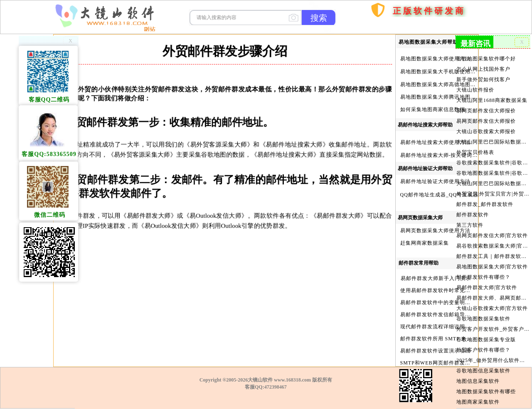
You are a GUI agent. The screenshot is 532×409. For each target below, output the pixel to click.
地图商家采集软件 (478, 395)
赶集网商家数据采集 (425, 243)
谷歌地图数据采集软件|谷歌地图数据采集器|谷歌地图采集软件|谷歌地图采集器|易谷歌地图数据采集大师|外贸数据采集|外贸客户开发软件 (493, 171)
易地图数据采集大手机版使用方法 (441, 72)
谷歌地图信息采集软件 (484, 364)
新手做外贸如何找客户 (484, 79)
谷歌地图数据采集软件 (484, 313)
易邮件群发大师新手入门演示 (436, 278)
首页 (357, 51)
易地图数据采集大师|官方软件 (492, 262)
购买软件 (382, 33)
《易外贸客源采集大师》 (210, 144)
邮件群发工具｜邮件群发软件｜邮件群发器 (493, 252)
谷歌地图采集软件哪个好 (486, 58)
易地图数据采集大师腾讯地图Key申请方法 (451, 97)
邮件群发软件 (473, 211)
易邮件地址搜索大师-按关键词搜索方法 (447, 155)
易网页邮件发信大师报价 (486, 109)
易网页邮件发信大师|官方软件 (492, 232)
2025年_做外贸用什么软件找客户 (493, 354)
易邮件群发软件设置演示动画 (435, 351)
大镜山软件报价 (476, 89)
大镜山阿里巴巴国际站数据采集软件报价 (493, 140)
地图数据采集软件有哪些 (486, 384)
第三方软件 (470, 221)
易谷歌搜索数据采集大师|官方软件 (493, 242)
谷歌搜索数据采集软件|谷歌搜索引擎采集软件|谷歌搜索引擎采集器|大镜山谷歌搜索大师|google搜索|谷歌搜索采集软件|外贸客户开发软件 (493, 160)
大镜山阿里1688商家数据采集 (492, 99)
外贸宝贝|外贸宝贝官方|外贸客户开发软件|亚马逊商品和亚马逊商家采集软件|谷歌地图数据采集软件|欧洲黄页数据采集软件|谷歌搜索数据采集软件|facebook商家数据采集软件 (493, 191)
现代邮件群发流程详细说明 (433, 327)
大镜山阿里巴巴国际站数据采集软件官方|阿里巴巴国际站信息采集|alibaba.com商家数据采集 (493, 181)
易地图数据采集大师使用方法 (435, 59)
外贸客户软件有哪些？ (484, 344)
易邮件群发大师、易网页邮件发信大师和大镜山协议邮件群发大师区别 (493, 293)
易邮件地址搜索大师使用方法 (435, 142)
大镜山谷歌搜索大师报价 (486, 130)
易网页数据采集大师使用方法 (435, 231)
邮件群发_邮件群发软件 (485, 201)
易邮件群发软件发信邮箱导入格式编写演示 (452, 315)
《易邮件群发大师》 (140, 216)
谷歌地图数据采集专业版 (486, 334)
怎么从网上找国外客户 (484, 69)
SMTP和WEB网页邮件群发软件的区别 (446, 363)
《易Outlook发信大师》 (207, 216)
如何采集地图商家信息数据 (433, 109)
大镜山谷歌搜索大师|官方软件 (492, 303)
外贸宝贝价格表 (476, 150)
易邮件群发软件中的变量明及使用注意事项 (452, 302)
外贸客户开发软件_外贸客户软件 (493, 323)
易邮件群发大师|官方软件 (487, 283)
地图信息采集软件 (478, 374)
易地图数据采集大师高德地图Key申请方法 (451, 84)
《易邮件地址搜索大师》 (286, 144)
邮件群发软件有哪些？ (484, 273)
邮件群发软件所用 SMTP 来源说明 (442, 339)
